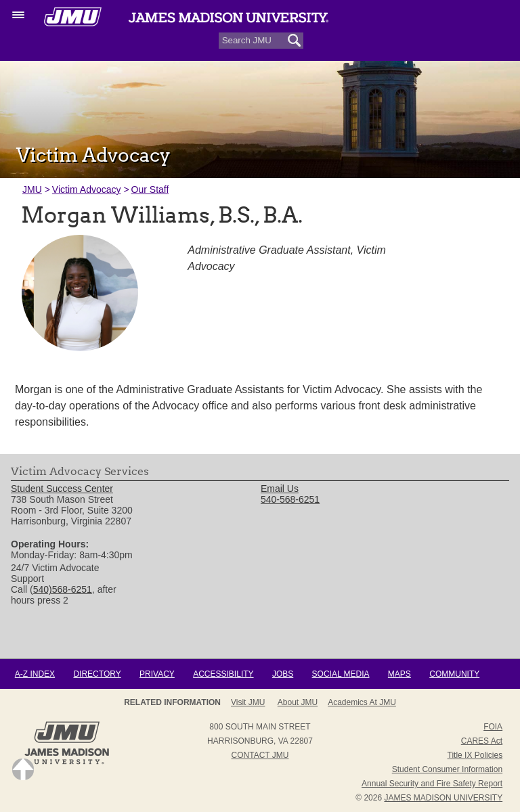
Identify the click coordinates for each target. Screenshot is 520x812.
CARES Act (482, 741)
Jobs (283, 674)
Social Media (341, 674)
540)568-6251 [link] (63, 590)
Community (454, 674)
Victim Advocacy (87, 189)
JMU (32, 189)
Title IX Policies (475, 755)
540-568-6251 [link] (290, 500)
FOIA (493, 727)
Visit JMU (248, 702)
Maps (399, 674)
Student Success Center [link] (62, 489)
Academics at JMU (362, 702)
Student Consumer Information (447, 769)
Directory (97, 674)
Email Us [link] (280, 489)
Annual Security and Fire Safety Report (432, 784)
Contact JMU (260, 755)
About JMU (298, 702)
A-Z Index (35, 674)
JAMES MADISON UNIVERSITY (443, 798)
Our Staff (150, 189)
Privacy (157, 674)
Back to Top (23, 769)
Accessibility (223, 674)
